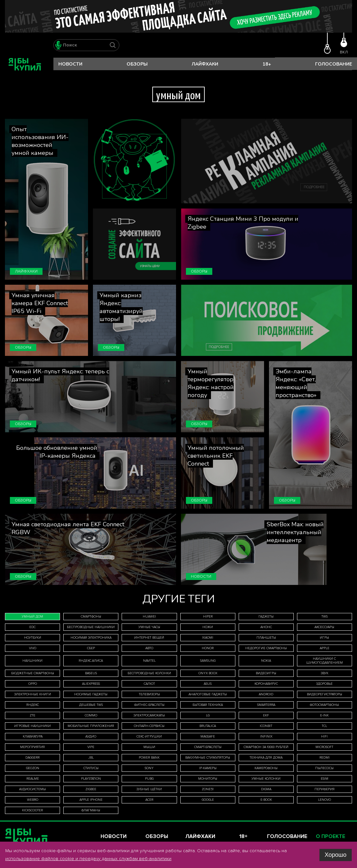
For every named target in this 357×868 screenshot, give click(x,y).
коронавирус (266, 684)
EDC (32, 627)
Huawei (149, 617)
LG (208, 715)
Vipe (91, 747)
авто (149, 648)
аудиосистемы (32, 789)
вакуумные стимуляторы (208, 758)
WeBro (33, 800)
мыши (149, 747)
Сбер (91, 648)
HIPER (208, 617)
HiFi (324, 737)
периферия (325, 789)
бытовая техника (208, 705)
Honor (208, 648)
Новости (70, 64)
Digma (266, 789)
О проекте (330, 837)
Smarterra (266, 705)
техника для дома (266, 758)
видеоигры (266, 673)
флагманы (91, 810)
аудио (91, 737)
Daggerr (32, 758)
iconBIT (266, 726)
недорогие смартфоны (266, 648)
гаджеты (266, 617)
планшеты (266, 638)
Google (208, 800)
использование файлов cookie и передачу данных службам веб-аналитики (88, 859)
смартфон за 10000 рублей (266, 747)
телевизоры (149, 694)
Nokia (266, 661)
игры (324, 638)
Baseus (91, 673)
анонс (266, 627)
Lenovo (325, 800)
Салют (149, 684)
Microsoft (324, 747)
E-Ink (324, 715)
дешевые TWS (91, 705)
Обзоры (137, 64)
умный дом (32, 617)
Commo (91, 715)
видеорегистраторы (325, 694)
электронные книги (33, 694)
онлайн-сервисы (149, 726)
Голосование (334, 64)
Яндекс (33, 705)
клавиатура (33, 737)
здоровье (324, 684)
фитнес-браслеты (149, 705)
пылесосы (324, 768)
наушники (32, 661)
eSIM (325, 779)
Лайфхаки (205, 64)
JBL (91, 758)
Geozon (33, 768)
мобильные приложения (91, 726)
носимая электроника (91, 638)
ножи (208, 627)
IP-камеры (208, 768)
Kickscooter (32, 810)
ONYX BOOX (208, 673)
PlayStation (91, 779)
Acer (149, 800)
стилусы (91, 768)
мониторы (208, 779)
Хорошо (336, 855)
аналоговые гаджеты (208, 694)
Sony (149, 768)
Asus (208, 684)
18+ (267, 64)
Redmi (325, 758)
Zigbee (91, 789)
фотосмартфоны (324, 705)
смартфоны (91, 617)
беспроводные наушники (91, 627)
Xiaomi (208, 638)
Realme (33, 779)
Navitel (149, 661)
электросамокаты (149, 715)
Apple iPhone (91, 800)
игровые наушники (32, 726)
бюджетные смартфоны (33, 673)
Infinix (266, 737)
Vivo (33, 648)
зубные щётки (149, 789)
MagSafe (208, 737)
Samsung (208, 661)
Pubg (149, 779)
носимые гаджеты (91, 694)
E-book (266, 800)
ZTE (32, 715)
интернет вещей (149, 638)
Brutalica (208, 726)
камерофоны (266, 768)
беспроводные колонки (149, 673)
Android (266, 694)
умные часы (149, 627)
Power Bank (149, 758)
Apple (325, 648)
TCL (324, 726)
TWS (325, 617)
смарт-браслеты (208, 747)
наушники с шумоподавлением (325, 661)
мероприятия (32, 747)
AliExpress (91, 684)
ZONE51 (208, 789)
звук (325, 673)
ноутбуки (33, 638)
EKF (266, 715)
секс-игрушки (149, 737)
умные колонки (266, 779)
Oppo (33, 684)
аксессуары (324, 627)
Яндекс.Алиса (91, 661)
